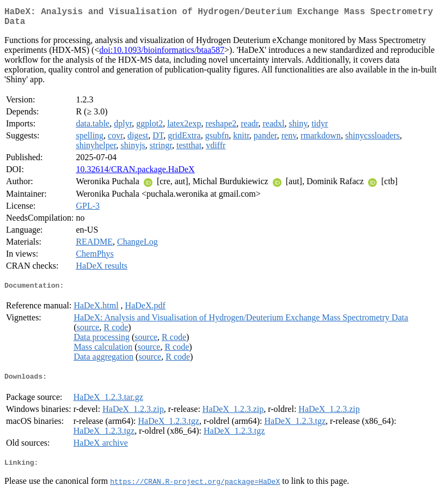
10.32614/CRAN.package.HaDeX (135, 174)
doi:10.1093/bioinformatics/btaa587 (162, 54)
